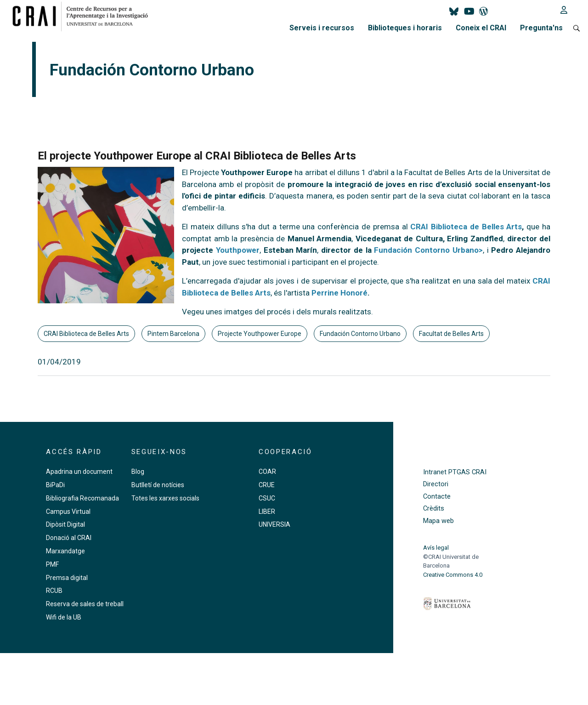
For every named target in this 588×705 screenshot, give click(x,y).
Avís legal (436, 548)
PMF (52, 564)
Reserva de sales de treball (85, 604)
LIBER (267, 512)
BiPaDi (55, 485)
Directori (436, 484)
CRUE (267, 485)
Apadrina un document (79, 472)
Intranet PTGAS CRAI (455, 472)
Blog (138, 472)
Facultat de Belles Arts (451, 334)
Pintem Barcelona (173, 334)
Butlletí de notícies (158, 485)
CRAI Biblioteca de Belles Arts (466, 227)
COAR (267, 472)
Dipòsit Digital (65, 524)
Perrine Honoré (339, 293)
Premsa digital (67, 578)
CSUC (267, 498)
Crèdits (434, 509)
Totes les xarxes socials (165, 498)
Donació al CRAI (69, 538)
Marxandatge (65, 551)
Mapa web (438, 521)
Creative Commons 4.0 (453, 575)
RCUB (54, 591)
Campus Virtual (68, 512)
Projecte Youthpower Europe (260, 334)
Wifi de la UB (64, 617)
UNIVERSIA (274, 524)
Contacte (437, 497)
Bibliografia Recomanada (82, 498)
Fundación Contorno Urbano (360, 334)
